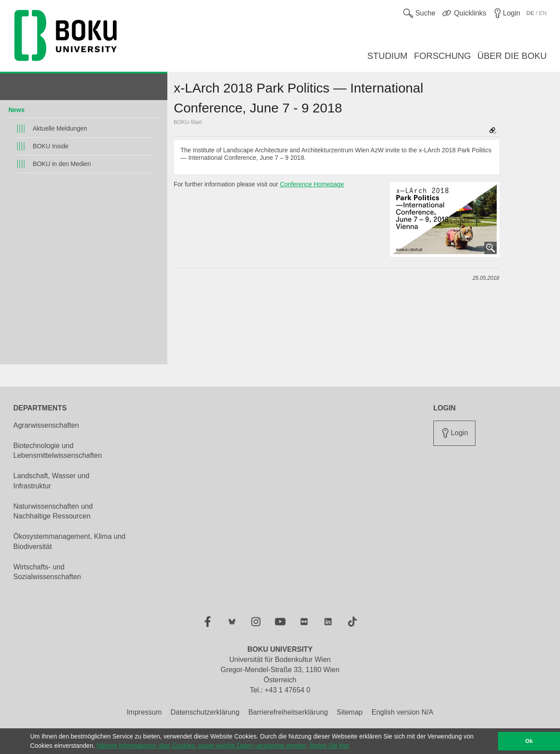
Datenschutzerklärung (205, 712)
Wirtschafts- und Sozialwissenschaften (47, 572)
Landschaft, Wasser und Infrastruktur (51, 481)
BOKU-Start (188, 122)
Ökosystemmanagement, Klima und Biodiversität (69, 541)
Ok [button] (529, 741)
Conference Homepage (312, 184)
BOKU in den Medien (62, 164)
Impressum (144, 712)
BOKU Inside (51, 146)
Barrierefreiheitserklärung (288, 712)
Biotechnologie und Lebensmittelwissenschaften (58, 451)
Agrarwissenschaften (46, 425)
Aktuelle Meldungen (60, 128)
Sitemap (350, 712)
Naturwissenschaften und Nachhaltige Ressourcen (53, 511)
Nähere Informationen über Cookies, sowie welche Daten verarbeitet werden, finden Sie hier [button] (223, 746)
